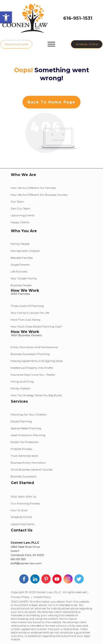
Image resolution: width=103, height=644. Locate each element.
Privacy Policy (20, 597)
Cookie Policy (42, 597)
